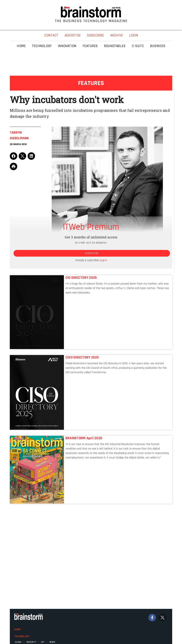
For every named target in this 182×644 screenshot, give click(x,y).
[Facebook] (152, 618)
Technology (22, 636)
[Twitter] (163, 618)
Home (18, 629)
